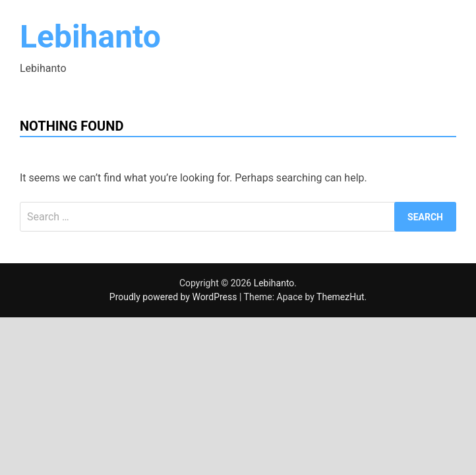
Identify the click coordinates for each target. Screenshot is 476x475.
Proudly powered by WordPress (174, 297)
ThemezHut (340, 297)
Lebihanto (90, 37)
